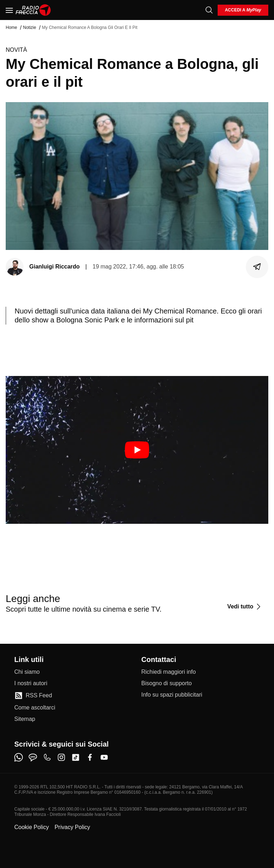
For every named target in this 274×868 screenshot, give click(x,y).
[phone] (47, 757)
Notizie (29, 27)
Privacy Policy (72, 827)
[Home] (33, 10)
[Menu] (9, 10)
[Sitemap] (25, 719)
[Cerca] (209, 10)
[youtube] (104, 757)
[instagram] (61, 757)
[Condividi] (257, 267)
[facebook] (90, 757)
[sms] (33, 757)
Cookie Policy (32, 827)
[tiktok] (76, 757)
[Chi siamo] (27, 672)
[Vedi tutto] (245, 607)
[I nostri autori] (31, 683)
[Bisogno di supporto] (166, 683)
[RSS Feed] (33, 696)
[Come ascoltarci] (35, 708)
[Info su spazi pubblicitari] (172, 695)
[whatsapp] (19, 757)
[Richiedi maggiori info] (169, 672)
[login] (243, 10)
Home (11, 27)
